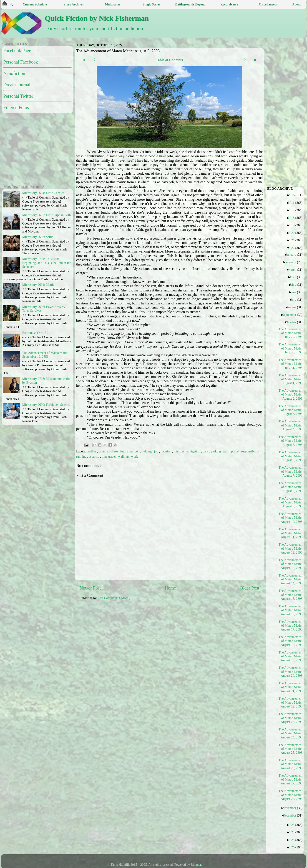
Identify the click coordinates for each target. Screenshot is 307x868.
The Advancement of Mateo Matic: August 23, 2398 (291, 718)
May (295, 285)
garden (135, 451)
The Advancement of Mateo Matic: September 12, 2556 (45, 355)
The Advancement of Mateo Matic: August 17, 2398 (291, 626)
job (157, 451)
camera (104, 451)
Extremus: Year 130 (35, 333)
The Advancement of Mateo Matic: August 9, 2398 (291, 502)
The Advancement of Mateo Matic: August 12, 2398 (291, 548)
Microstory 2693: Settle (38, 237)
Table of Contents (169, 60)
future (124, 451)
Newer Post (90, 588)
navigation (194, 451)
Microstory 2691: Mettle (38, 285)
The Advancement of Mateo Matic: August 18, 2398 (291, 641)
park (206, 451)
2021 (293, 240)
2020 (293, 233)
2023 (293, 825)
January (293, 255)
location (166, 451)
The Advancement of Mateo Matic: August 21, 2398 (291, 687)
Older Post (249, 588)
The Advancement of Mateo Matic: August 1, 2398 (291, 379)
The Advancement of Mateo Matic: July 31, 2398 (291, 364)
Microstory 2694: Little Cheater (43, 193)
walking (124, 457)
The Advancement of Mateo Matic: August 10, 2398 (291, 518)
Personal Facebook (21, 62)
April (294, 277)
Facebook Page (17, 51)
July (295, 300)
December (291, 815)
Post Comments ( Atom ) (114, 598)
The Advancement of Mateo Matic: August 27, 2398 (291, 780)
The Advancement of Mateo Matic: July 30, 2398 (291, 348)
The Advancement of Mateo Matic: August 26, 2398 (291, 764)
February (292, 262)
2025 (293, 840)
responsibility (251, 451)
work (135, 457)
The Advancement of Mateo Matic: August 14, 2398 (291, 579)
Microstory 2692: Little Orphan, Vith (47, 215)
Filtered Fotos (16, 107)
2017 (293, 210)
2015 (293, 195)
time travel (109, 457)
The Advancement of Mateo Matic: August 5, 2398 (291, 441)
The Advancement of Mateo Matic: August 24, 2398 (291, 733)
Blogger (196, 865)
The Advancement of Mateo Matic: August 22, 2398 (291, 703)
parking (216, 451)
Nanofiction (14, 73)
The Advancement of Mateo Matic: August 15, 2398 (291, 595)
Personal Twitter (18, 96)
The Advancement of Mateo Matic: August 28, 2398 (291, 795)
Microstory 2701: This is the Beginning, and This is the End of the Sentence (47, 263)
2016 (293, 203)
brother (92, 451)
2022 (293, 248)
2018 (293, 218)
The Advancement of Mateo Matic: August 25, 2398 (291, 749)
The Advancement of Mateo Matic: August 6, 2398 (291, 456)
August (293, 307)
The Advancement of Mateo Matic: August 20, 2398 (291, 672)
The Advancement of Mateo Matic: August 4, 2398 (291, 425)
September (291, 315)
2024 (293, 832)
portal (235, 451)
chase (115, 451)
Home (170, 588)
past (226, 451)
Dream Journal (17, 85)
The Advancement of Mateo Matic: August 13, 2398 (291, 564)
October (293, 322)
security (94, 457)
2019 (293, 225)
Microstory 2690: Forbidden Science (46, 405)
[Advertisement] (186, 639)
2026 (293, 847)
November (291, 808)
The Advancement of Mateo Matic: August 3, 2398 (291, 410)
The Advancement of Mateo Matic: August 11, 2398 (291, 533)
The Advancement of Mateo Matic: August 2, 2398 (291, 394)
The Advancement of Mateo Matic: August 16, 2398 (291, 610)
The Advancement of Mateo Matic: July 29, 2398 (291, 333)
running (82, 457)
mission (179, 451)
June (295, 292)
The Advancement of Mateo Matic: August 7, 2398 (291, 471)
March (294, 270)
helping (147, 451)
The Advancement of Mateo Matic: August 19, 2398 (291, 656)
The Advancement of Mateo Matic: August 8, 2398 (291, 487)
